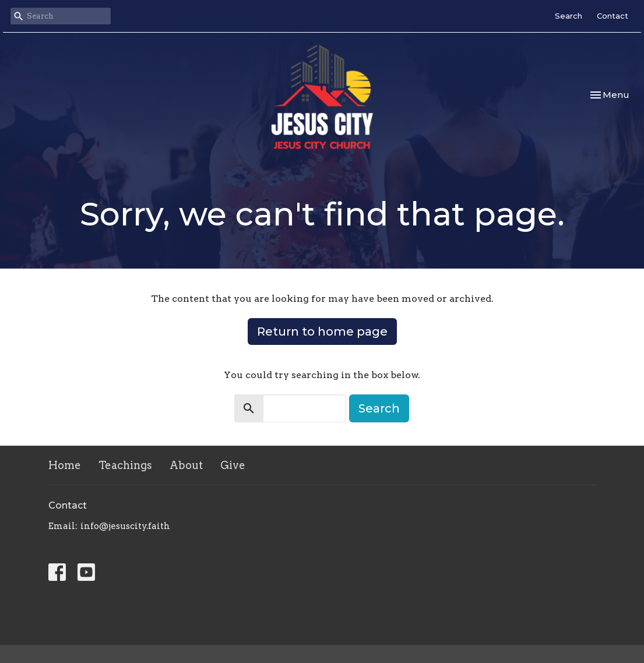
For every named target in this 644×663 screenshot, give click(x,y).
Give (233, 465)
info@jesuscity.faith (125, 526)
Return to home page (322, 331)
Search (569, 16)
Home (65, 465)
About (186, 465)
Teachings (125, 465)
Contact (613, 16)
